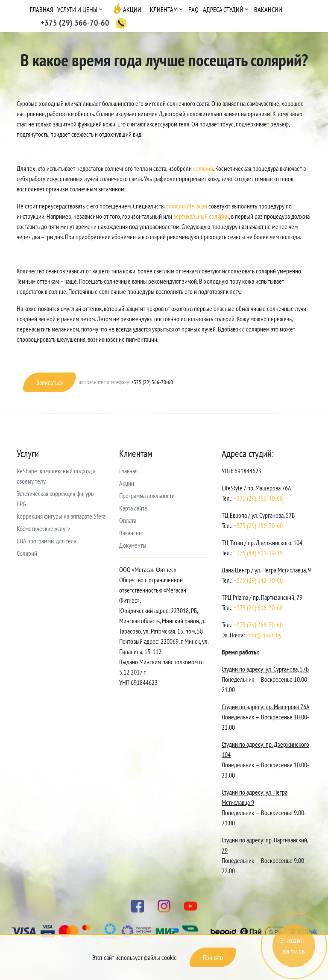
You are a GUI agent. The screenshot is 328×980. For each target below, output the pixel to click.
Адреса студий (223, 9)
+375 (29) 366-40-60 (258, 498)
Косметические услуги (44, 528)
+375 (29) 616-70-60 (258, 607)
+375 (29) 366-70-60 (258, 625)
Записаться (50, 382)
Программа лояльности (147, 496)
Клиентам (164, 9)
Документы (133, 545)
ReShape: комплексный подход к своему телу (56, 476)
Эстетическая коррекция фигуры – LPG (58, 499)
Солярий (27, 553)
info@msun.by (264, 635)
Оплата (128, 520)
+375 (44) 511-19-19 (258, 553)
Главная (41, 9)
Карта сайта (133, 508)
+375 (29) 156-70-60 (258, 525)
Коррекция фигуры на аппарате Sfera (61, 516)
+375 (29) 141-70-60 (258, 580)
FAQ (193, 9)
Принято (213, 957)
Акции (132, 9)
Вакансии (268, 9)
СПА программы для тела (47, 541)
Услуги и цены (77, 9)
